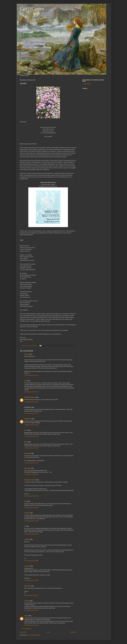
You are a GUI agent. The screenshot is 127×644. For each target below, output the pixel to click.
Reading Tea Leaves (30, 480)
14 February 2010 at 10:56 (31, 521)
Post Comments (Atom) (33, 635)
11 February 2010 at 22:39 (31, 474)
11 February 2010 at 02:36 (31, 425)
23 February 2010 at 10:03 (31, 610)
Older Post (73, 632)
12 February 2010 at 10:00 (31, 496)
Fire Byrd (27, 601)
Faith (26, 381)
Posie (26, 430)
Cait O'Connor (32, 9)
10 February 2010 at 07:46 (31, 375)
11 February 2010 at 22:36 (31, 463)
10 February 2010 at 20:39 (31, 413)
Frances (27, 354)
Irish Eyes (27, 566)
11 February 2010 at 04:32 (31, 436)
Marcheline (27, 453)
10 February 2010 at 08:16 (31, 392)
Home (48, 632)
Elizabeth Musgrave (30, 397)
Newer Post (23, 632)
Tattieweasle (28, 419)
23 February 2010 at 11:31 (31, 625)
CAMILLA (27, 539)
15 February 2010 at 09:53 (31, 534)
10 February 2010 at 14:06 (31, 402)
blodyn (26, 616)
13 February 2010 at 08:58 (31, 508)
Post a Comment (27, 629)
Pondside (27, 513)
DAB (26, 501)
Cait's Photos (87, 84)
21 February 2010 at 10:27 (31, 595)
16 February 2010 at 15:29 (31, 581)
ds (25, 526)
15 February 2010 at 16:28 (31, 561)
